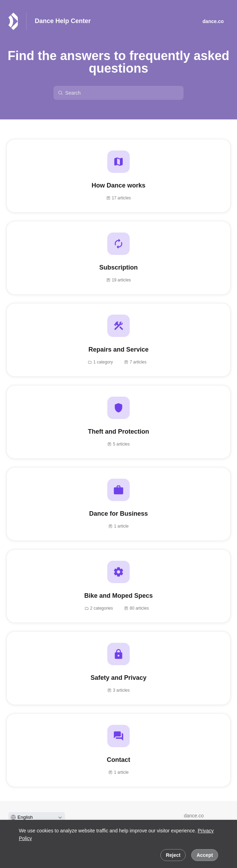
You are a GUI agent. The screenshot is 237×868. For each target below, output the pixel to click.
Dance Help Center (63, 21)
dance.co (194, 816)
